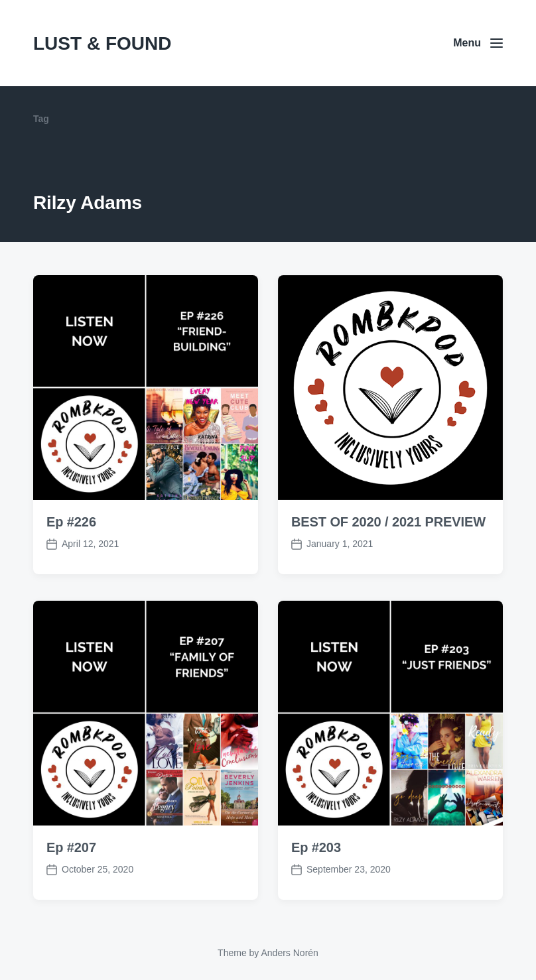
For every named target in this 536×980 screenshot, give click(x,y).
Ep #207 (71, 868)
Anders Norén (289, 953)
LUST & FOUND (102, 43)
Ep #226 (71, 522)
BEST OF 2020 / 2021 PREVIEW (388, 522)
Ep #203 (316, 868)
